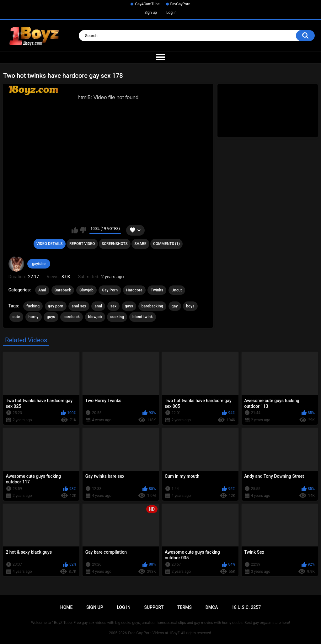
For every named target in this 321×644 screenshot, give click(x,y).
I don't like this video (83, 230)
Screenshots (115, 244)
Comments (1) (166, 244)
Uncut (177, 290)
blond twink (143, 317)
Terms (185, 607)
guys (51, 317)
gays (129, 306)
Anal (42, 290)
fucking (33, 306)
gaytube (39, 264)
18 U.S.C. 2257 (246, 607)
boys (190, 306)
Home (67, 607)
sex (114, 306)
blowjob (95, 317)
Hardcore (134, 290)
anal (98, 306)
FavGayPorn (180, 4)
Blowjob (86, 290)
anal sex (79, 306)
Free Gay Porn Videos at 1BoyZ (154, 633)
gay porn (56, 306)
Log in (171, 13)
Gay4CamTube (147, 4)
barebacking (152, 306)
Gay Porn (110, 290)
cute (16, 317)
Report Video (82, 244)
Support (154, 607)
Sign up (151, 13)
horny (34, 317)
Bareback (63, 290)
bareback (72, 317)
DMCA (212, 607)
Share (140, 244)
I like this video (75, 230)
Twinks (157, 290)
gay (175, 306)
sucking (117, 317)
